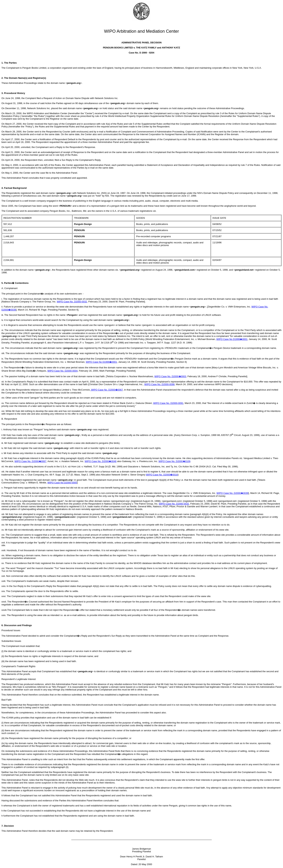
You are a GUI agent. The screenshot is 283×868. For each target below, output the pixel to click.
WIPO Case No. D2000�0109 (174, 461)
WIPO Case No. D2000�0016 (162, 475)
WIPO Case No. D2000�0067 (107, 390)
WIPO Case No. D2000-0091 (168, 403)
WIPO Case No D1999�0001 (232, 339)
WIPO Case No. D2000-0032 (72, 302)
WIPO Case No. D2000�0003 (170, 376)
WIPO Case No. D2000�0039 (232, 493)
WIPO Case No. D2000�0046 (101, 461)
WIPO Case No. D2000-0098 (160, 384)
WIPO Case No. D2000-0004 (62, 371)
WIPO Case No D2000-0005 (62, 483)
